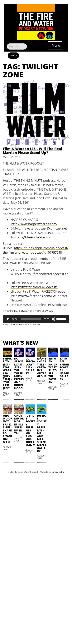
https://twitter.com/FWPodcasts (34, 287)
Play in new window (20, 324)
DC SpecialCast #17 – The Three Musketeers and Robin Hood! (19, 373)
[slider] (31, 319)
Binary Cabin (58, 472)
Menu (55, 46)
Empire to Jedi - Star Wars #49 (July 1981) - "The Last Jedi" (7, 373)
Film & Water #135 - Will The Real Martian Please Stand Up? (32, 151)
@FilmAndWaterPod (37, 237)
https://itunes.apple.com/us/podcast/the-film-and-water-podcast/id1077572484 (36, 250)
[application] (36, 319)
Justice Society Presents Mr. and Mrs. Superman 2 (30, 430)
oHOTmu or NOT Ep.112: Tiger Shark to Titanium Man (8, 429)
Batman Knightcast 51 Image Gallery (64, 369)
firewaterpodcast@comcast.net (44, 228)
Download (36, 324)
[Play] (8, 319)
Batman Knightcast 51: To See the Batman (53, 370)
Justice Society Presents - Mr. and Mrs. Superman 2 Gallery (42, 433)
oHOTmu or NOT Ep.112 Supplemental (19, 424)
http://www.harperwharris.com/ (34, 224)
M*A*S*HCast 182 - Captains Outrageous (42, 367)
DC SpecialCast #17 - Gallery (30, 366)
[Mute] (53, 319)
